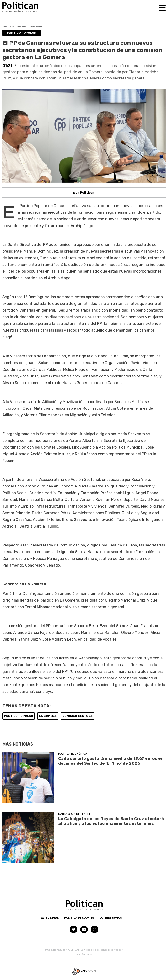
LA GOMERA (48, 716)
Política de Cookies (79, 918)
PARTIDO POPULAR (19, 716)
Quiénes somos (111, 918)
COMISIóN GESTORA (77, 716)
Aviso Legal (50, 918)
